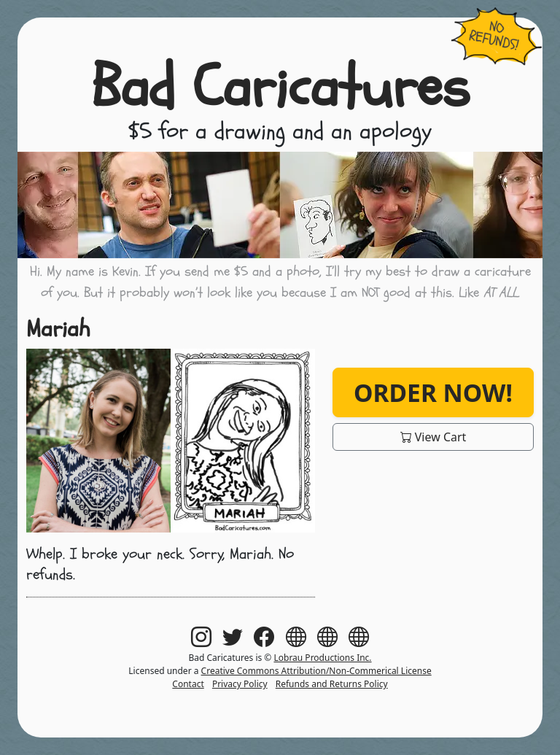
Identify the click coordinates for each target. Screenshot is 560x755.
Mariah (58, 329)
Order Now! (433, 392)
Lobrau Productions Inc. (322, 658)
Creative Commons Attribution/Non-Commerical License (316, 671)
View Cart (433, 437)
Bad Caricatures (280, 88)
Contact (188, 684)
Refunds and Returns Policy (332, 684)
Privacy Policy (240, 684)
